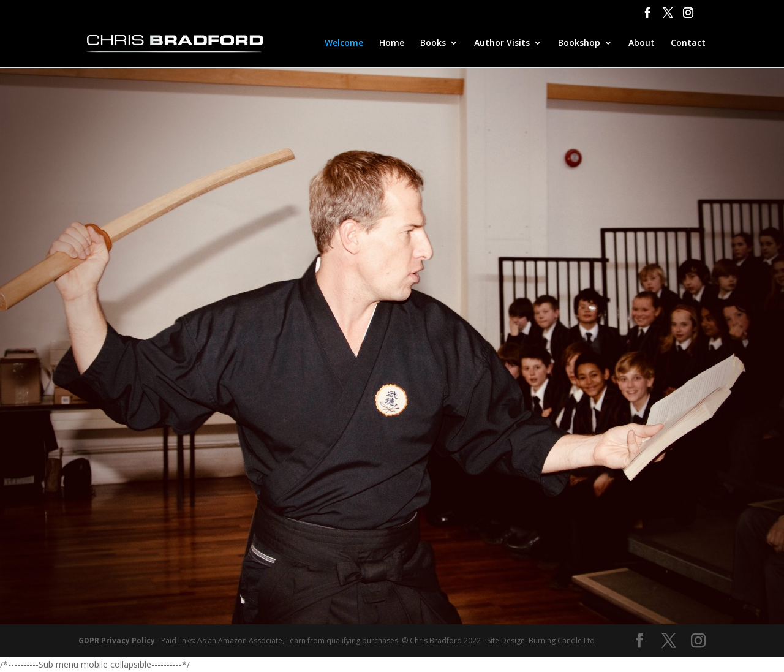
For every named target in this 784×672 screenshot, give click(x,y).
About (642, 43)
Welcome (344, 43)
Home (392, 43)
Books (433, 43)
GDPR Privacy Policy (117, 640)
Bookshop (579, 43)
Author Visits (502, 43)
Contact (688, 43)
